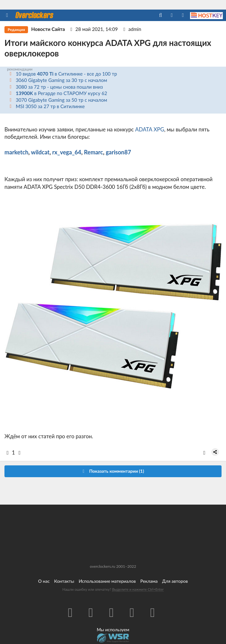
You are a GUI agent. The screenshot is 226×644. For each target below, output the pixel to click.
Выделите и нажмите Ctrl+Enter (138, 589)
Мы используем (113, 629)
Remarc (94, 152)
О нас (44, 581)
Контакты (64, 581)
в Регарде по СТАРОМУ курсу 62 (62, 93)
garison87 (118, 152)
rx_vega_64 (67, 152)
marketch (16, 152)
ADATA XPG (150, 129)
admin (135, 29)
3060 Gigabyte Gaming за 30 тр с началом (62, 80)
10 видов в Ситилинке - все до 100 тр (67, 74)
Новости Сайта (48, 29)
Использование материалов (107, 581)
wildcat (40, 152)
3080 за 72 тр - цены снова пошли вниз (60, 87)
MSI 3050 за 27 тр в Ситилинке (50, 106)
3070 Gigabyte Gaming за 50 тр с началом (62, 100)
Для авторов (175, 581)
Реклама (149, 581)
